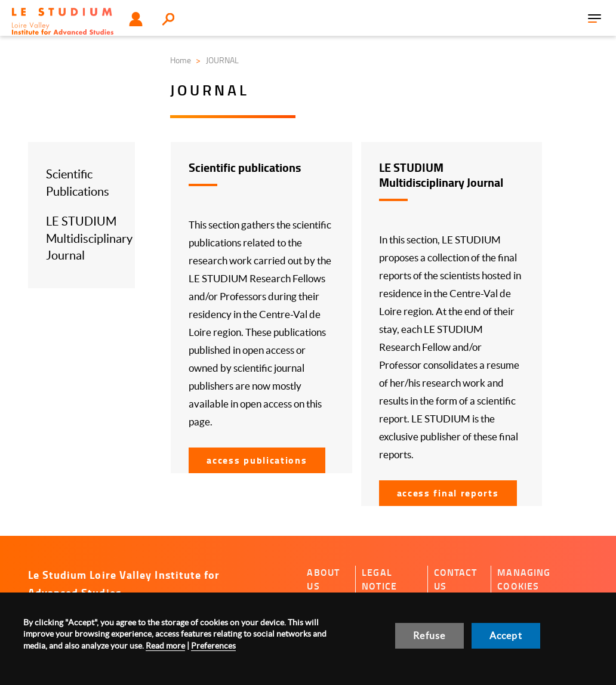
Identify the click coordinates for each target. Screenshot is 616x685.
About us (323, 579)
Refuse (429, 635)
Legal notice (379, 579)
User (136, 19)
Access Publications (257, 460)
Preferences (213, 646)
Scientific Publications (78, 183)
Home (181, 60)
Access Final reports (448, 493)
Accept (506, 635)
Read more (165, 646)
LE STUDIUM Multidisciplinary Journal (89, 238)
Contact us (456, 579)
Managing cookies (524, 579)
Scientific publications (245, 167)
